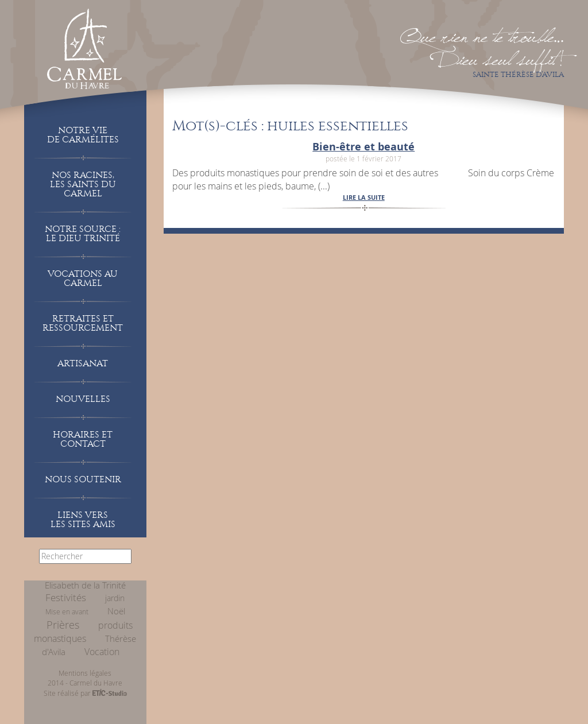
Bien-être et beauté (363, 147)
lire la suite (364, 197)
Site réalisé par (85, 693)
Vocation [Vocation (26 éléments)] (102, 652)
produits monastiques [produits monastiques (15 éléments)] (83, 632)
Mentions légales (85, 673)
